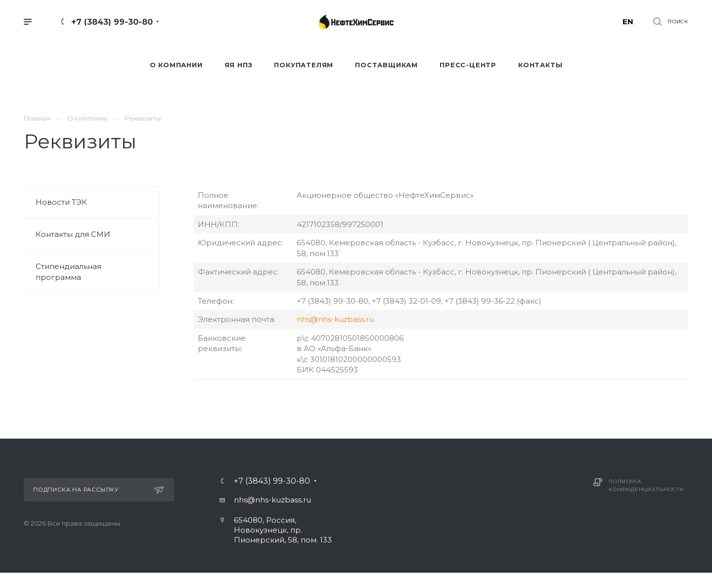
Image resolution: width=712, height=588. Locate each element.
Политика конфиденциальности (646, 485)
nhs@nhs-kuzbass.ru (335, 319)
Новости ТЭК (61, 202)
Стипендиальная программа (68, 272)
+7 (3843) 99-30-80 (112, 22)
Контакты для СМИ (73, 234)
